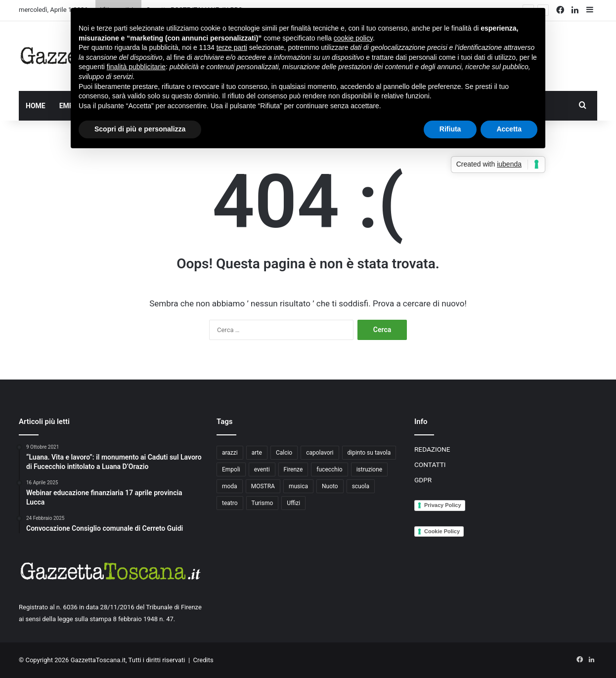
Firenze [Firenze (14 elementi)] (293, 469)
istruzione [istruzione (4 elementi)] (369, 469)
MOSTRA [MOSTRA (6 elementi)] (263, 486)
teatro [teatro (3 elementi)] (230, 503)
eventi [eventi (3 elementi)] (262, 469)
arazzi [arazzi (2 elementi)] (230, 453)
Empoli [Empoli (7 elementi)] (231, 469)
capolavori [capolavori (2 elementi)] (320, 453)
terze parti (232, 47)
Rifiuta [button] (450, 129)
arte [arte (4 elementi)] (257, 453)
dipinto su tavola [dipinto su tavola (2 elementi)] (369, 453)
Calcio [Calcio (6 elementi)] (284, 453)
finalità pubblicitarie (136, 67)
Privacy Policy (443, 505)
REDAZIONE (432, 449)
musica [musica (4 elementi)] (298, 486)
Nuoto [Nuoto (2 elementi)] (330, 486)
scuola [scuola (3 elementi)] (361, 486)
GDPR (423, 480)
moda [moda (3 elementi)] (230, 486)
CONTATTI (430, 465)
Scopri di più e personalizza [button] (140, 129)
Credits (203, 660)
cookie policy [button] (353, 38)
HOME (36, 106)
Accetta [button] (509, 129)
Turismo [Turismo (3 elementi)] (263, 503)
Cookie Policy (442, 531)
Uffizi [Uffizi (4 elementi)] (293, 503)
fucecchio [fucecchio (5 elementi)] (329, 469)
